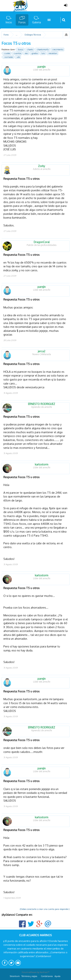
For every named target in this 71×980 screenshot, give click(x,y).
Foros (22, 22)
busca (20, 49)
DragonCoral (42, 242)
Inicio (9, 22)
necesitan (52, 53)
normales (8, 57)
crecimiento (57, 49)
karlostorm (42, 464)
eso (26, 53)
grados (34, 53)
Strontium (15, 976)
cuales (7, 53)
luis (43, 53)
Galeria (37, 22)
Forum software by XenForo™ (36, 972)
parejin (42, 67)
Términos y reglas (29, 976)
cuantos (17, 53)
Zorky (42, 166)
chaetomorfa (42, 49)
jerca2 (42, 351)
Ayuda (57, 976)
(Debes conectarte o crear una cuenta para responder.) (45, 909)
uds (18, 57)
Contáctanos (47, 976)
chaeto (30, 49)
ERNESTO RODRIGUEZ (42, 404)
